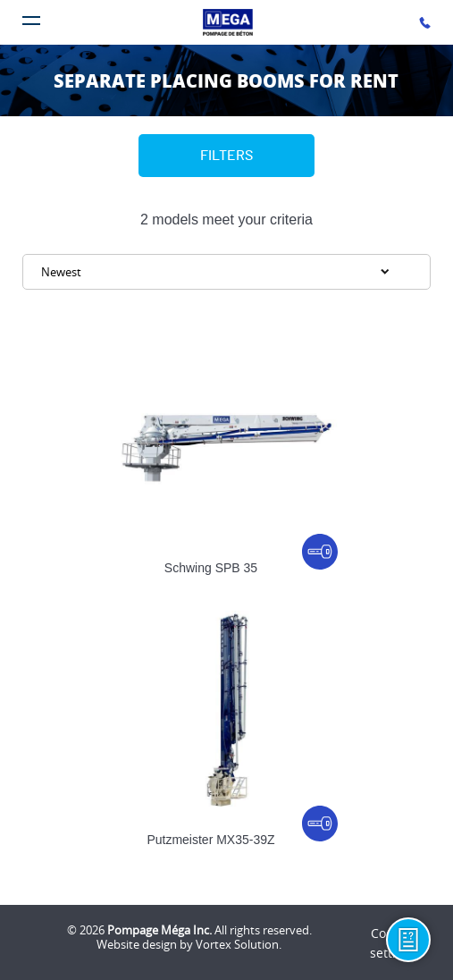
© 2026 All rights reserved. (189, 930)
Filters (226, 156)
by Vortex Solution (229, 944)
